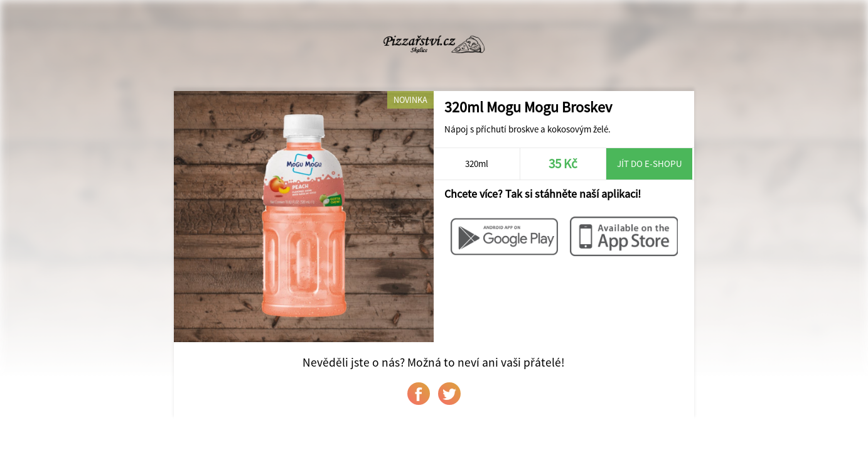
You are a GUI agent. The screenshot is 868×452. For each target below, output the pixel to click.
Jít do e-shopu (650, 164)
